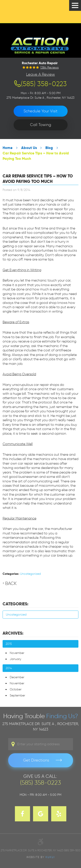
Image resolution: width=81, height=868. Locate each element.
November (17, 653)
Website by (41, 857)
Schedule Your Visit (40, 111)
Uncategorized (30, 574)
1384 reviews (49, 68)
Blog (49, 148)
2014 (9, 668)
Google (41, 814)
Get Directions (36, 760)
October (16, 689)
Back (11, 583)
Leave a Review (40, 74)
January (15, 659)
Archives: (13, 633)
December (17, 677)
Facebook (22, 814)
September (17, 695)
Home (8, 148)
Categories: (15, 604)
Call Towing (41, 125)
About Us (29, 148)
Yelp (59, 814)
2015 (9, 644)
